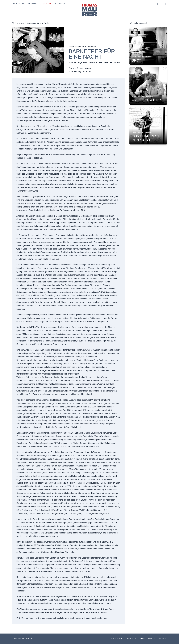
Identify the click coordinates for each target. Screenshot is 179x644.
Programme (19, 4)
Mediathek (59, 4)
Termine (32, 4)
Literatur (45, 4)
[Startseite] (13, 23)
